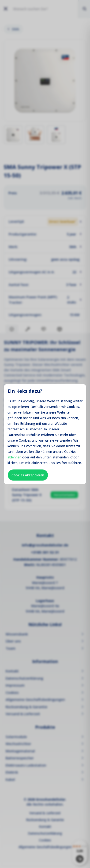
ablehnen (14, 457)
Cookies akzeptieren (28, 475)
